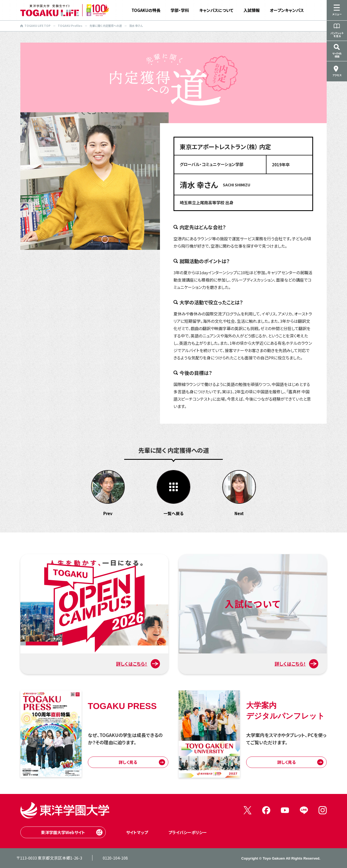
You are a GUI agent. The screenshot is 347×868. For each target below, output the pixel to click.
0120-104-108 (115, 858)
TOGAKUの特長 (146, 10)
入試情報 (252, 10)
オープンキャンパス (287, 10)
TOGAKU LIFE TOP (35, 26)
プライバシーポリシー (188, 832)
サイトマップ (137, 832)
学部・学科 (180, 10)
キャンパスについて (216, 10)
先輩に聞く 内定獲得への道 (106, 26)
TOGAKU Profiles (70, 26)
